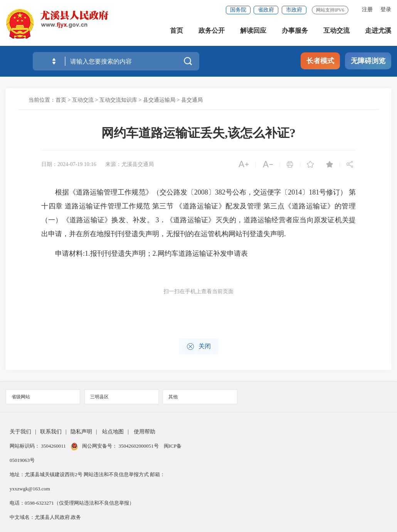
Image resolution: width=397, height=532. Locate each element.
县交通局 (192, 100)
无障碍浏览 (368, 61)
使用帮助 (145, 432)
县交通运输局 (159, 100)
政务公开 (212, 31)
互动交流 (336, 31)
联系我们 (51, 432)
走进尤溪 (378, 31)
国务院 (238, 10)
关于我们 (20, 432)
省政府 (266, 10)
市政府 (294, 10)
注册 (367, 9)
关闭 (199, 347)
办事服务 (295, 31)
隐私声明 (81, 432)
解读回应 (253, 31)
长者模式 (320, 61)
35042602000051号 (139, 446)
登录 (386, 9)
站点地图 (113, 432)
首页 (177, 31)
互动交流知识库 (118, 100)
